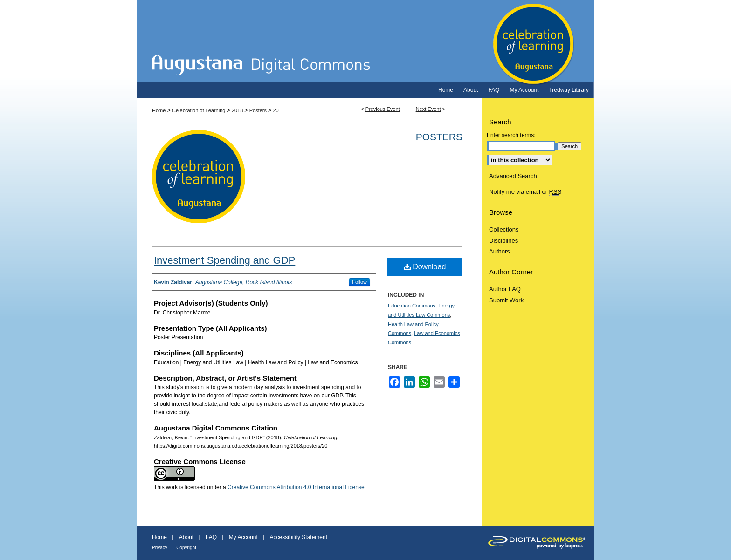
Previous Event (383, 109)
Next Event (428, 109)
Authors (500, 251)
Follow (359, 282)
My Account (243, 537)
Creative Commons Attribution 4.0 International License (296, 487)
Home (159, 110)
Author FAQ (505, 289)
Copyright (186, 548)
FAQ (211, 537)
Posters (259, 110)
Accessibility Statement (299, 537)
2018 (238, 110)
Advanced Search (513, 176)
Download (425, 267)
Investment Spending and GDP (224, 260)
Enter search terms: (511, 135)
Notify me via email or (525, 192)
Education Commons (412, 306)
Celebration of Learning (365, 41)
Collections (504, 229)
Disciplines (503, 241)
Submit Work (506, 300)
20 (276, 110)
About (186, 537)
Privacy (160, 548)
